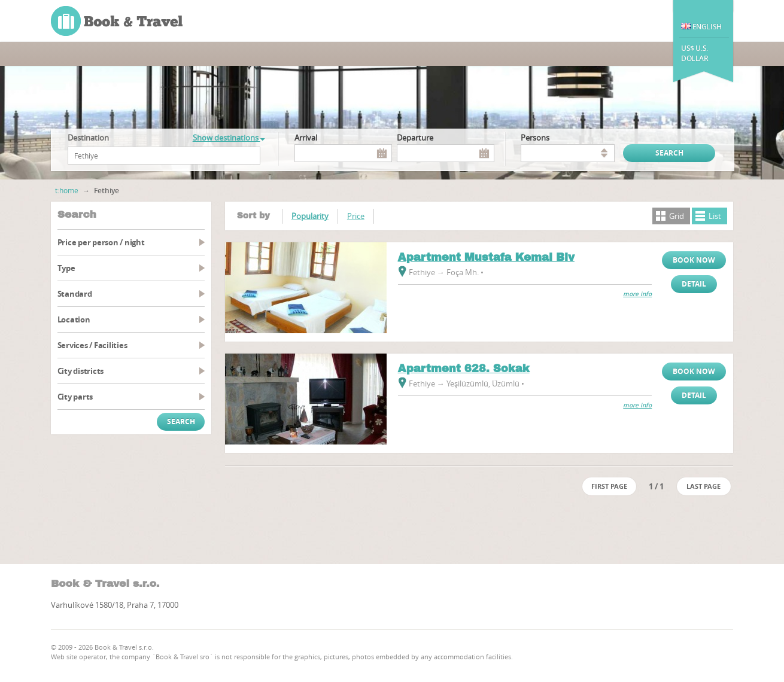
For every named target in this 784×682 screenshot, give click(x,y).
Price (356, 216)
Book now (694, 260)
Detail (694, 284)
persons (535, 138)
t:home (67, 190)
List (715, 216)
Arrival (306, 138)
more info (637, 294)
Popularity (310, 216)
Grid (677, 216)
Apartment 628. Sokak (464, 369)
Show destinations (229, 138)
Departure (415, 138)
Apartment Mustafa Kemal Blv (486, 257)
